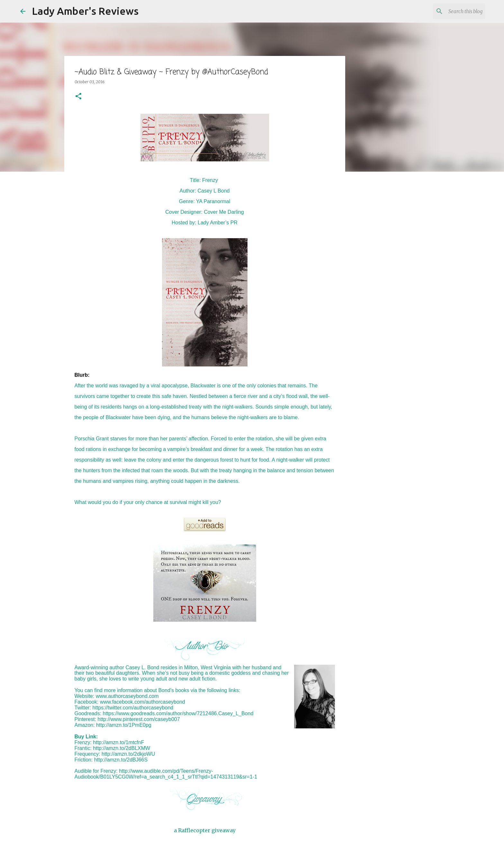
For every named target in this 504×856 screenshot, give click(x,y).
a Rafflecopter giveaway (205, 830)
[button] (78, 97)
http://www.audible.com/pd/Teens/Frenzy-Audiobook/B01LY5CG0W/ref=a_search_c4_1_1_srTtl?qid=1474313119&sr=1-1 (166, 774)
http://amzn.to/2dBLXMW (122, 748)
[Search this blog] (451, 11)
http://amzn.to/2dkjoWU (128, 754)
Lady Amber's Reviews (85, 11)
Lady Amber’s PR (218, 223)
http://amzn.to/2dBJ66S (121, 760)
